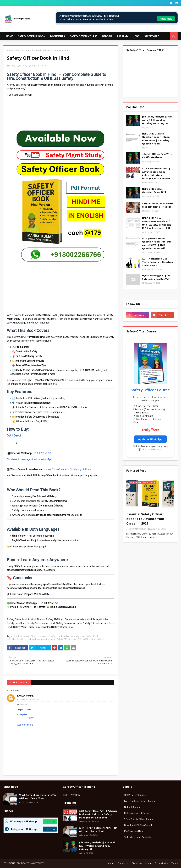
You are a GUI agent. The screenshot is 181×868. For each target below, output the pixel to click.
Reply (20, 710)
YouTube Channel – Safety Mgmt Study (69, 469)
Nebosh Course (132, 807)
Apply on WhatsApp (150, 439)
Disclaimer (137, 863)
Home (10, 50)
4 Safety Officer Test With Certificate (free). (157, 156)
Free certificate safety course (140, 801)
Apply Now (166, 19)
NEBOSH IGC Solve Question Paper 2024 (154, 191)
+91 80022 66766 (42, 453)
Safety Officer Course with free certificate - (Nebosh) (157, 205)
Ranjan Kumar (25, 696)
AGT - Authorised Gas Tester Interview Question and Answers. (158, 262)
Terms (174, 863)
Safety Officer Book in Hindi (28, 50)
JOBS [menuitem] (136, 36)
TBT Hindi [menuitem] (123, 36)
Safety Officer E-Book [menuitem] (32, 36)
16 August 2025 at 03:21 (30, 699)
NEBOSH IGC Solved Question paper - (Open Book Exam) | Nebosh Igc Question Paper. (156, 139)
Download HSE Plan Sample (139, 825)
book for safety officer (25, 636)
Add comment (25, 725)
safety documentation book (42, 639)
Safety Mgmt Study (18, 66)
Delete (28, 710)
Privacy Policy (161, 863)
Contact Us (123, 863)
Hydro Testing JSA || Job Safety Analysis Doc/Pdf (156, 277)
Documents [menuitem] (57, 36)
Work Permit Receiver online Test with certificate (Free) (38, 797)
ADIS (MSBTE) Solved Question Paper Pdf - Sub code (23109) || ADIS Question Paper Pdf (157, 243)
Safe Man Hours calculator (138, 837)
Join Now (50, 821)
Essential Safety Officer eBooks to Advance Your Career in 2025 (145, 519)
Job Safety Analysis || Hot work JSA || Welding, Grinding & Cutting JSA (157, 120)
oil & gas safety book (75, 636)
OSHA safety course (135, 795)
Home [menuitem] (9, 36)
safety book (93, 636)
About (111, 863)
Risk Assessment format (137, 813)
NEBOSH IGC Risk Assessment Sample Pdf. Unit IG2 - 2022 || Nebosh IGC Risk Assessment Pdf (157, 223)
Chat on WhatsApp (152, 449)
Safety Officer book (66, 639)
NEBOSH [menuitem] (107, 36)
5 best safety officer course (139, 819)
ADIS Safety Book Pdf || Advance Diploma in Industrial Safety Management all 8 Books (156, 174)
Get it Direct (14, 436)
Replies (23, 714)
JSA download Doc (134, 831)
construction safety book (50, 636)
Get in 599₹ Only (72, 795)
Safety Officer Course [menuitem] (84, 36)
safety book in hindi (16, 639)
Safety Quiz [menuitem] (152, 36)
